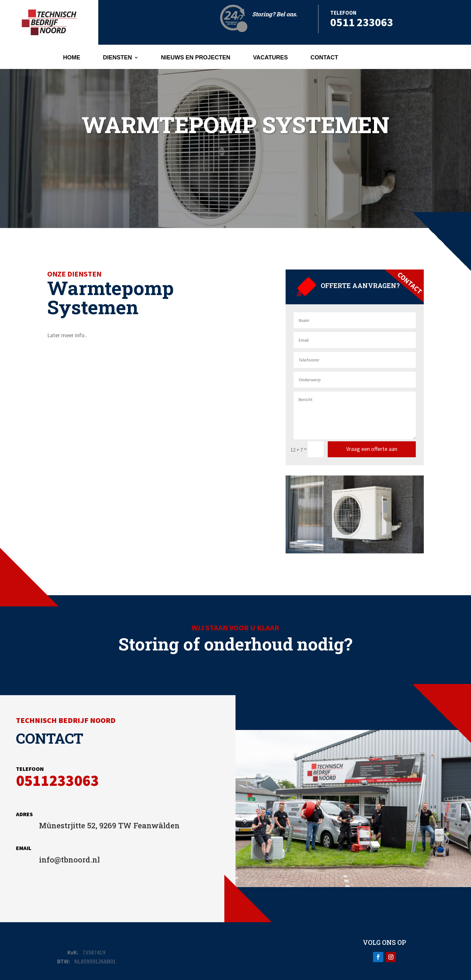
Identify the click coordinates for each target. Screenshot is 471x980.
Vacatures (270, 58)
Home (72, 58)
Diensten (118, 58)
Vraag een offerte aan (372, 449)
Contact (324, 58)
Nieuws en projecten (196, 58)
